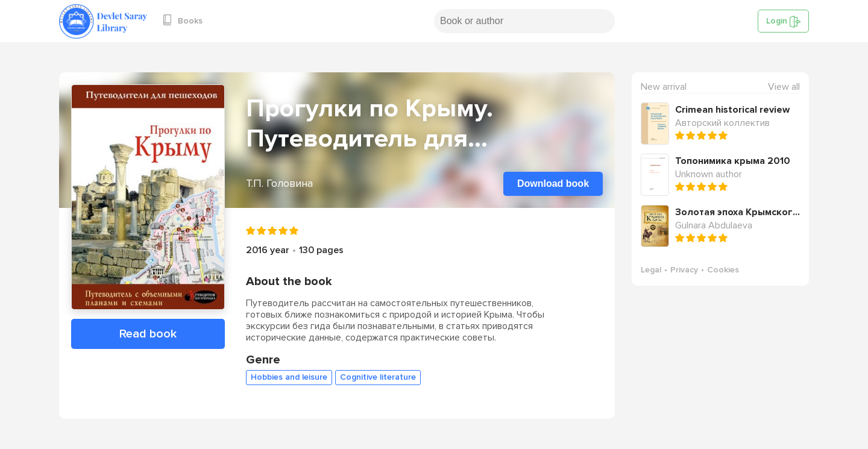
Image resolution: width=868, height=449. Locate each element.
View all (784, 87)
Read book (148, 334)
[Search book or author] (524, 21)
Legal (651, 270)
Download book (553, 184)
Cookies (723, 270)
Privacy (684, 270)
